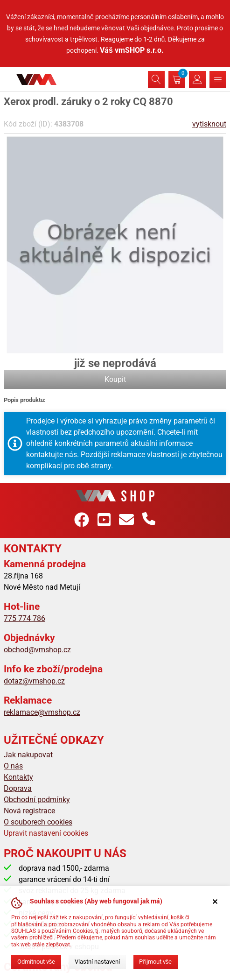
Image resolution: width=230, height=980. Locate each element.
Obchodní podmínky (37, 800)
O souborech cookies (38, 822)
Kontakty (18, 777)
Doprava (18, 788)
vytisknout (209, 124)
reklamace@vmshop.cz (42, 712)
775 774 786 (24, 618)
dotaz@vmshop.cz (34, 681)
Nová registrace (29, 811)
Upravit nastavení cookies (46, 833)
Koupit (115, 379)
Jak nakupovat (28, 755)
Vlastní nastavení (97, 962)
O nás (13, 766)
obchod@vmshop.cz (37, 650)
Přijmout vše (155, 962)
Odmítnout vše (36, 962)
